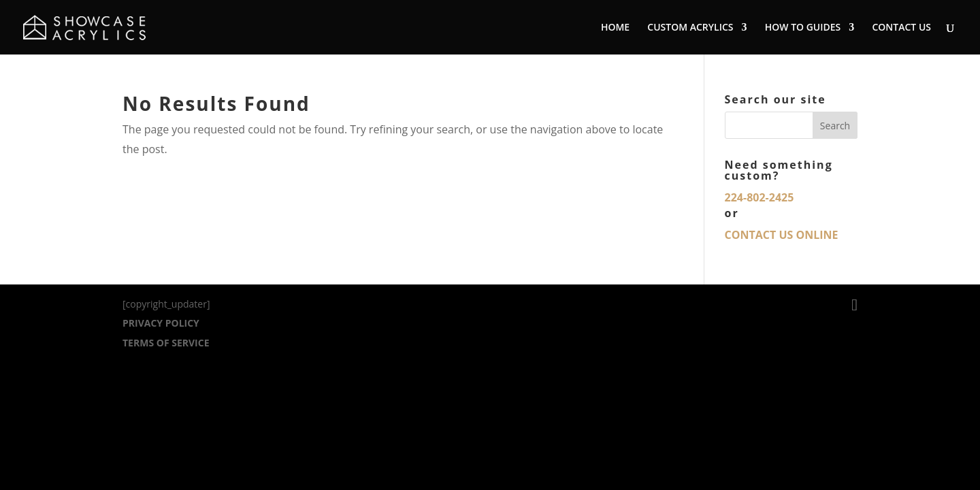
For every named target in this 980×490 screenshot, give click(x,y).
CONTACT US (901, 28)
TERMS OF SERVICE (166, 343)
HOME (615, 28)
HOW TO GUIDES (803, 28)
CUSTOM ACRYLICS (690, 28)
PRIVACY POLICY (161, 323)
